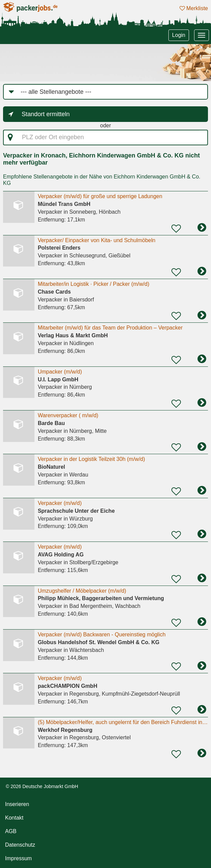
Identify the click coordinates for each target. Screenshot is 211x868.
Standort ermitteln (46, 114)
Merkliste (194, 8)
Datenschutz (20, 845)
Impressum (18, 858)
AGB (11, 831)
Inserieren (17, 804)
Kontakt (14, 818)
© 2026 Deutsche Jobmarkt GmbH (42, 786)
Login (179, 35)
